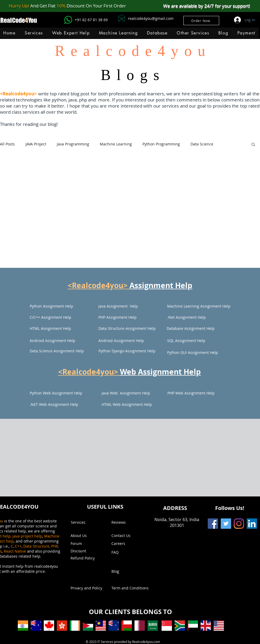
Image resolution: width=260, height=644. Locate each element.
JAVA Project (36, 144)
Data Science (202, 144)
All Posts (7, 144)
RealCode (13, 20)
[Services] (86, 522)
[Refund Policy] (86, 558)
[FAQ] (127, 552)
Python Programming (161, 144)
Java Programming (73, 144)
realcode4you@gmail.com (151, 18)
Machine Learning (116, 144)
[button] (118, 33)
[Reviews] (127, 522)
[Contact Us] (127, 536)
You (33, 20)
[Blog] (127, 571)
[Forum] (86, 544)
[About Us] (81, 536)
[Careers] (125, 544)
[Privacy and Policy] (86, 588)
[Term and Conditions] (130, 588)
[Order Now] (201, 21)
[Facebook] (213, 524)
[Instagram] (239, 524)
